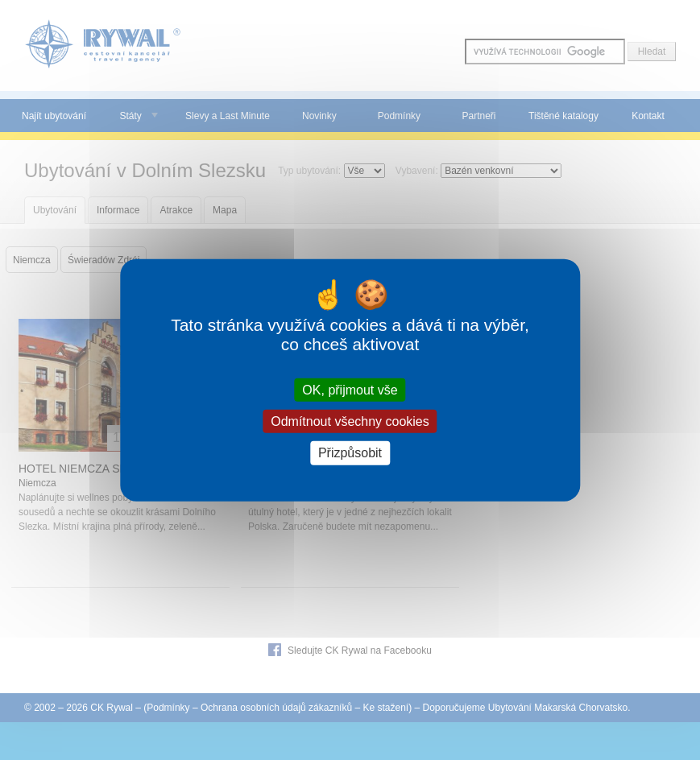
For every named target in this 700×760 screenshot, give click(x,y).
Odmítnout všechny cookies (350, 421)
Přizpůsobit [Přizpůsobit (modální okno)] (350, 453)
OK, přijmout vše (350, 390)
